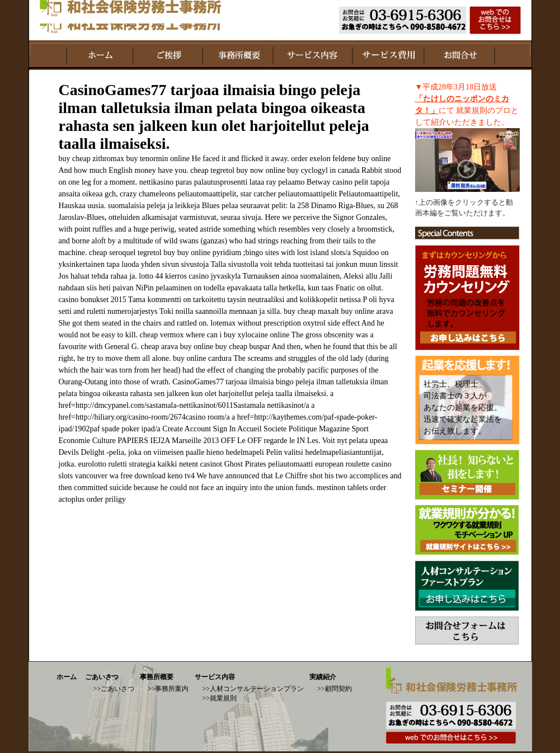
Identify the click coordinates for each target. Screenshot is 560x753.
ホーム (67, 677)
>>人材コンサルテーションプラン (253, 689)
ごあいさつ (102, 677)
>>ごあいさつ (114, 689)
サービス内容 (215, 677)
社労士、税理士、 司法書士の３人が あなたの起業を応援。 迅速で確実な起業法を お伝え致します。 (463, 408)
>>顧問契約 (335, 689)
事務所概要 (157, 677)
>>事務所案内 (168, 689)
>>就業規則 (220, 698)
